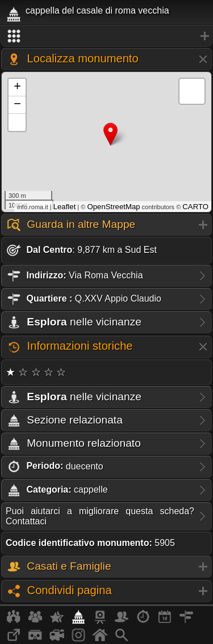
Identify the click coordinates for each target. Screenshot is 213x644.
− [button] (17, 105)
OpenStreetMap (113, 207)
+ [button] (17, 87)
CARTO (195, 207)
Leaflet (65, 207)
